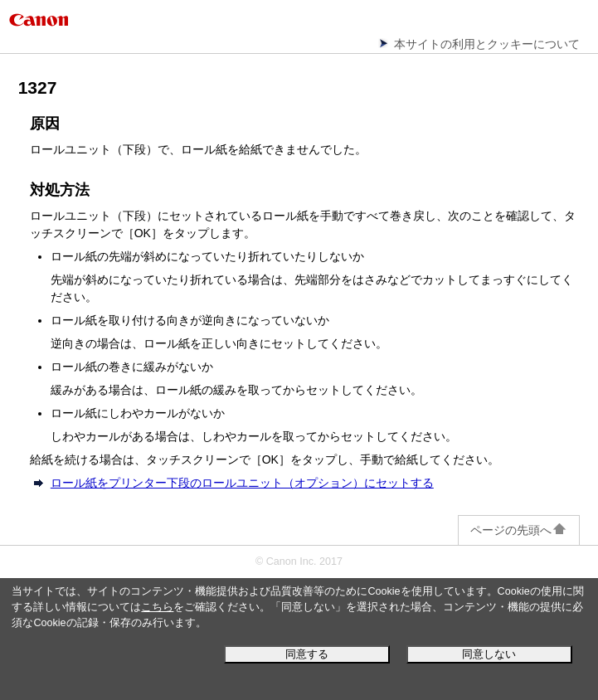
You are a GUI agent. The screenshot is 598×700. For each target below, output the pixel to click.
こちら (157, 607)
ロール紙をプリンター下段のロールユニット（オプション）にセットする (242, 483)
